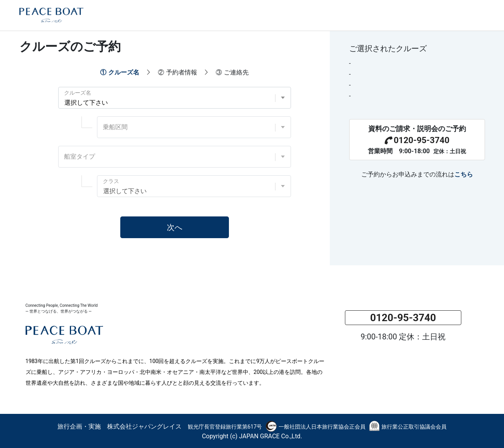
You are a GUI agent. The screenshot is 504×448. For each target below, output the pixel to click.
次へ (175, 227)
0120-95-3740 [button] (403, 318)
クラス (111, 181)
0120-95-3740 (417, 140)
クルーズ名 (78, 93)
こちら (464, 174)
